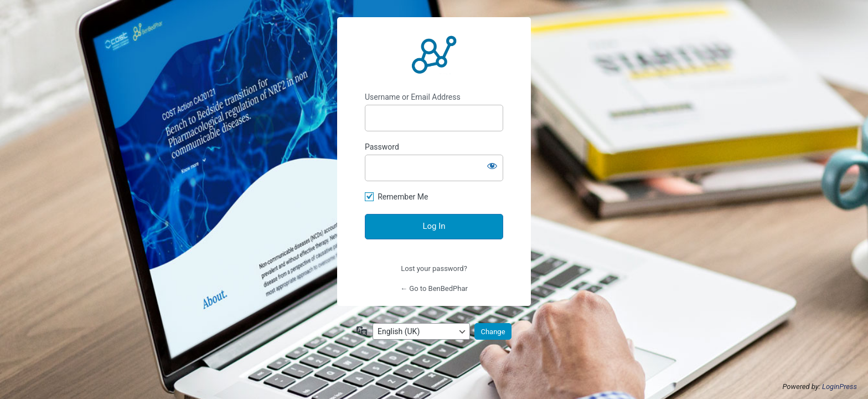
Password (382, 147)
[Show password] (492, 166)
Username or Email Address (413, 97)
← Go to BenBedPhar (434, 288)
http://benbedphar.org (434, 55)
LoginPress (839, 387)
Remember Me (403, 197)
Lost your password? (434, 268)
